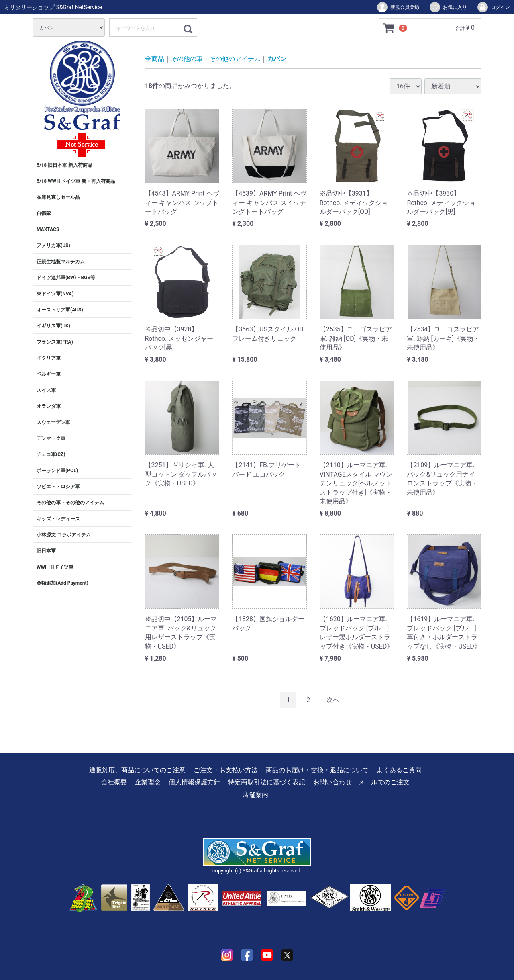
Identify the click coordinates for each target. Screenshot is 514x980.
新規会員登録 (398, 7)
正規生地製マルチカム (61, 262)
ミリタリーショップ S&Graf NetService (53, 7)
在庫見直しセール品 (58, 197)
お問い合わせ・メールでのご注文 (361, 782)
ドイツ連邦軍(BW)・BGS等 (66, 278)
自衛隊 (44, 213)
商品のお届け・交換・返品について (317, 770)
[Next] (333, 700)
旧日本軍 (46, 551)
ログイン (493, 7)
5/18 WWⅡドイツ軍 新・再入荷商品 (76, 181)
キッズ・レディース (58, 519)
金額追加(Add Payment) (62, 583)
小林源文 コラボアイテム (64, 535)
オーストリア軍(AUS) (60, 310)
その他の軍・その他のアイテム (70, 503)
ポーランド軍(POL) (57, 471)
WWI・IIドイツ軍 (55, 567)
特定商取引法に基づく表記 (267, 782)
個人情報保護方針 (194, 782)
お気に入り (448, 7)
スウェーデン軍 (53, 422)
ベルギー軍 (49, 374)
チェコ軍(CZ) (51, 454)
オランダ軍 (49, 406)
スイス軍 (46, 390)
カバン (277, 59)
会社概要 (114, 782)
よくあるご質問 (399, 770)
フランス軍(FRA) (55, 342)
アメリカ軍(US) (53, 246)
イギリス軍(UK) (53, 326)
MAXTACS (48, 229)
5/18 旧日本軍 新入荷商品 (64, 165)
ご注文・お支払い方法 (226, 770)
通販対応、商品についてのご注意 (137, 770)
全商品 (155, 59)
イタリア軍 (49, 358)
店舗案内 (255, 794)
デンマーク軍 (51, 438)
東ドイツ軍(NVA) (55, 294)
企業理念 (148, 782)
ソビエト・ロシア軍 (58, 487)
